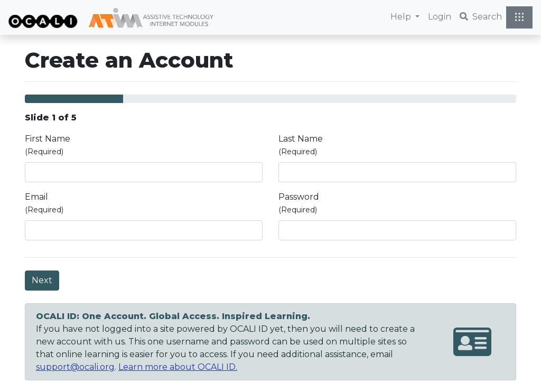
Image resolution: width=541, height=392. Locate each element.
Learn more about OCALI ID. (178, 367)
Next (42, 280)
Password (299, 203)
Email (44, 203)
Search (481, 17)
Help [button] (402, 17)
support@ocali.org (75, 367)
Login (440, 17)
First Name (48, 145)
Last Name (301, 145)
